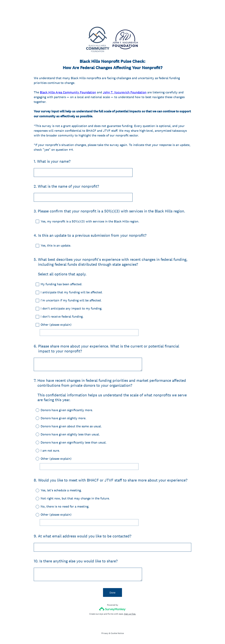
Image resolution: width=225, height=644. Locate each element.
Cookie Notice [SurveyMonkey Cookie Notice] (117, 633)
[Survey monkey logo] (113, 609)
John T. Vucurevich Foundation (125, 92)
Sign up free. (130, 614)
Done (112, 593)
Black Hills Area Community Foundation (68, 92)
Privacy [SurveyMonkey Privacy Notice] (105, 633)
